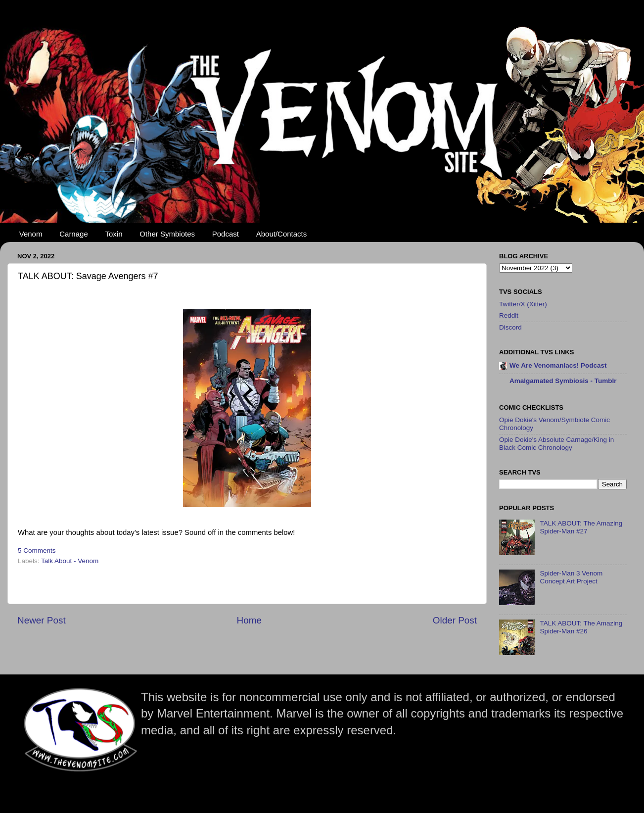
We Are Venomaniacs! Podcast (558, 365)
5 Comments (37, 550)
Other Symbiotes (167, 234)
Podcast (226, 234)
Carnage (74, 234)
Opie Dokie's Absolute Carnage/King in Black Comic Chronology (556, 444)
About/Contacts (282, 234)
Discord (510, 327)
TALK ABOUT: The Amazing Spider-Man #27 (581, 527)
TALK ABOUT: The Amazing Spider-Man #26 (581, 627)
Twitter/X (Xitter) (523, 304)
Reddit (509, 315)
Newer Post (42, 620)
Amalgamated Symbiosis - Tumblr (563, 381)
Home (249, 620)
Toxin (114, 234)
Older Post (455, 620)
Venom (31, 234)
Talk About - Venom (70, 561)
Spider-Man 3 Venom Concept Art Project (571, 577)
